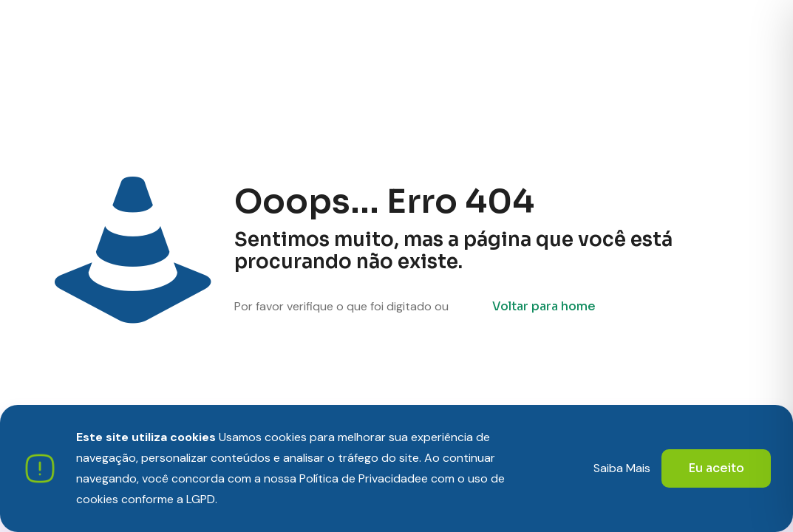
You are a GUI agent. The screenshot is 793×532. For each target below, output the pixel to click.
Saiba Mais (622, 468)
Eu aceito (716, 468)
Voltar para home (544, 306)
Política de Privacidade (360, 478)
